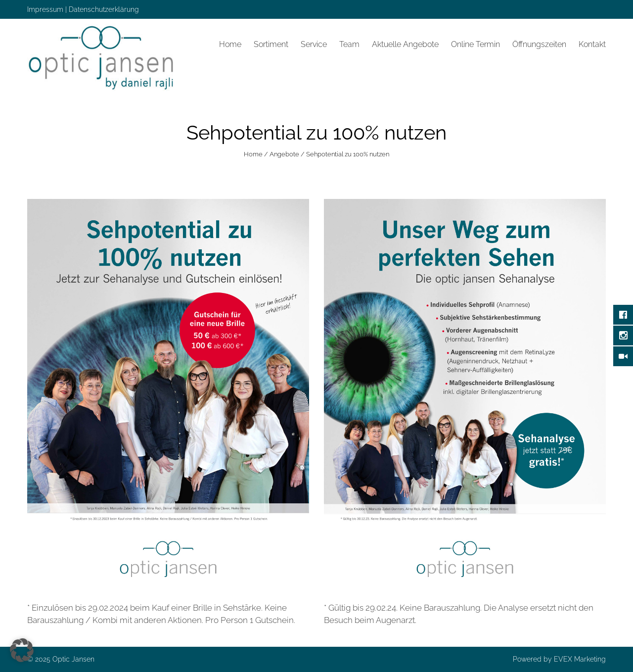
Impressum (45, 9)
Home (230, 44)
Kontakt (592, 44)
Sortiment (271, 44)
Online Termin (475, 44)
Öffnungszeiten (539, 44)
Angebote (284, 154)
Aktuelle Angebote (405, 44)
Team (349, 44)
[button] (22, 650)
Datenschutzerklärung (104, 9)
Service (314, 44)
